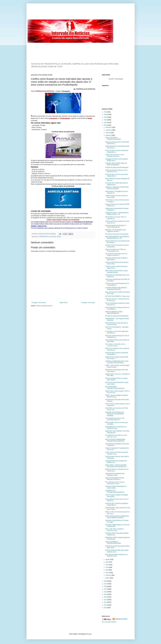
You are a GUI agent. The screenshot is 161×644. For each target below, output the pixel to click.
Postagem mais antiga (88, 303)
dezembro (109, 127)
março (108, 573)
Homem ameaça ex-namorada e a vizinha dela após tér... (115, 226)
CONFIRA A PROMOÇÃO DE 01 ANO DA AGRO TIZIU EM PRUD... (117, 362)
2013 (106, 600)
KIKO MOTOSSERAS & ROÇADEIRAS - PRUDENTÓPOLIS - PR (118, 237)
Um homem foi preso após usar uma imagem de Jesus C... (116, 254)
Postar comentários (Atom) (44, 306)
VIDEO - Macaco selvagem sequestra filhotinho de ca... (117, 396)
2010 (106, 608)
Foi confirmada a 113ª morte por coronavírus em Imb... (115, 483)
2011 (106, 605)
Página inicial (63, 303)
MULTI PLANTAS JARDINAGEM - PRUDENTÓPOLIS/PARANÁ (115, 440)
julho (107, 562)
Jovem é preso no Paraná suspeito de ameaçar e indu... (117, 453)
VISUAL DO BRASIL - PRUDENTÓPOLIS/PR (113, 138)
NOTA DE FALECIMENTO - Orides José (117, 296)
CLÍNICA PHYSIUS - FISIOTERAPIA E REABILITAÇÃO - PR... (117, 214)
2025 (106, 115)
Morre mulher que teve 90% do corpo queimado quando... (116, 271)
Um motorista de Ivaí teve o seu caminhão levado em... (115, 419)
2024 (106, 117)
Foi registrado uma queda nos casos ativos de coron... (116, 436)
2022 (106, 123)
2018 (106, 586)
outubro (108, 133)
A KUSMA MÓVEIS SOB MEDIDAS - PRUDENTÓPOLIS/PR (116, 289)
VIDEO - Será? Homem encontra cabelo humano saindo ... (117, 366)
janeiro (108, 578)
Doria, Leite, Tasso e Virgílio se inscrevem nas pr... (115, 530)
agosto (108, 559)
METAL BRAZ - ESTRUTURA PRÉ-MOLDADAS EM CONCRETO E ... (116, 466)
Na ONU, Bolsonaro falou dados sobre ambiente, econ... (117, 551)
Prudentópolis (52, 237)
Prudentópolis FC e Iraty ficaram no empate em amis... (116, 428)
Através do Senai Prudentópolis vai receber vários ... (116, 487)
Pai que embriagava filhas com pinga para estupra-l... (116, 379)
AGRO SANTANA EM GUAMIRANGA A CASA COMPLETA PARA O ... (117, 517)
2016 (106, 592)
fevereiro (108, 575)
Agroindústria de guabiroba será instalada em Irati (115, 474)
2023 (106, 120)
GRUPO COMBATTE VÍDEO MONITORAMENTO (114, 313)
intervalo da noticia (44, 234)
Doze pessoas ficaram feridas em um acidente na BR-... (116, 555)
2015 (106, 594)
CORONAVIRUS (43, 237)
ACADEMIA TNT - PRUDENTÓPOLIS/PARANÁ (115, 491)
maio (107, 567)
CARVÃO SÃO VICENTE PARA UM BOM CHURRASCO (116, 164)
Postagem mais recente (39, 303)
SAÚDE (59, 237)
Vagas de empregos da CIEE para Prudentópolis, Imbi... (115, 250)
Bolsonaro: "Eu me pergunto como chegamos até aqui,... (116, 231)
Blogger (89, 634)
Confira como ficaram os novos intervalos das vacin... (115, 155)
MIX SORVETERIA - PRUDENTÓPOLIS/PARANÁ (115, 388)
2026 (106, 112)
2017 (106, 589)
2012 (106, 602)
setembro (109, 135)
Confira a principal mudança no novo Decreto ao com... (116, 171)
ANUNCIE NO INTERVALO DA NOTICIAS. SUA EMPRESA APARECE (115, 414)
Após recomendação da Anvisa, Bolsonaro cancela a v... (115, 479)
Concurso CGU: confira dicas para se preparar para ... (116, 184)
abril (107, 570)
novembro (109, 130)
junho (107, 565)
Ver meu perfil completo (109, 622)
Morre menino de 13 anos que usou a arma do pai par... (116, 324)
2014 (106, 597)
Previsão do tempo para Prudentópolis (117, 167)
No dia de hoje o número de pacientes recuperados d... (117, 151)
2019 (106, 584)
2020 (106, 581)
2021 (106, 125)
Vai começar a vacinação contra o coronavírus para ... (115, 345)
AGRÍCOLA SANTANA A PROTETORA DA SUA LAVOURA (117, 188)
